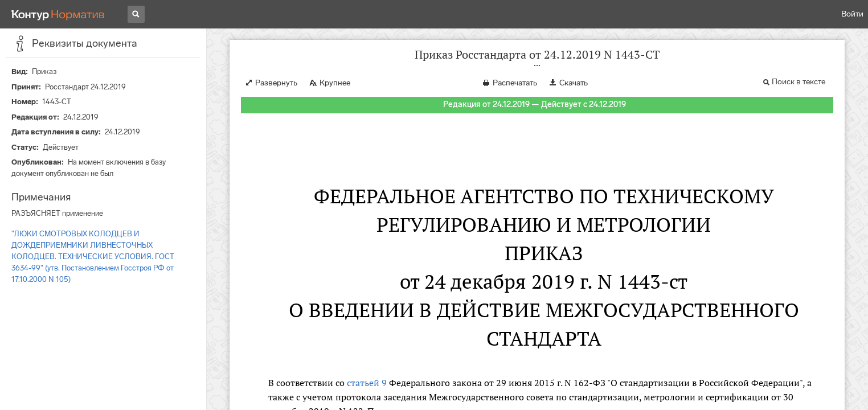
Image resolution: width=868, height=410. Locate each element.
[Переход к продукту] (58, 14)
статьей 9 (367, 383)
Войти (852, 14)
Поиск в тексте (799, 82)
